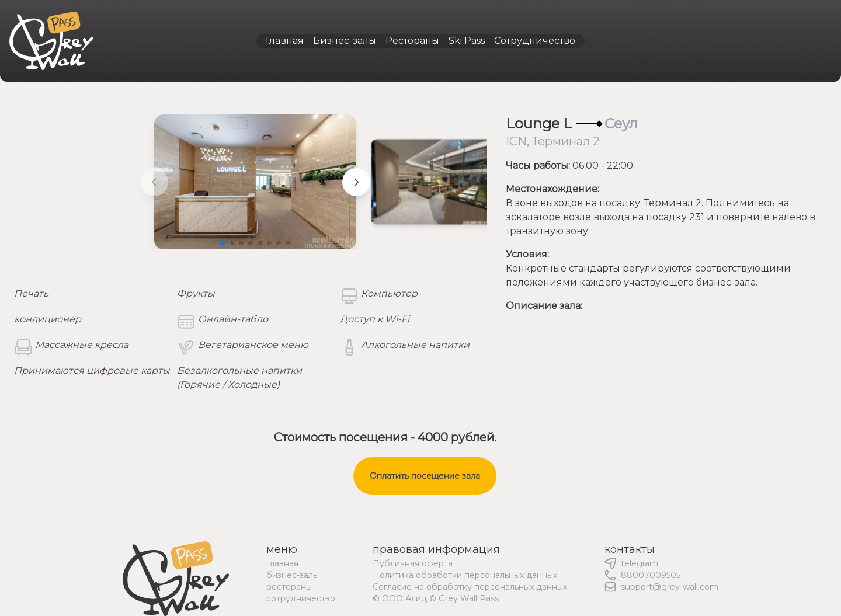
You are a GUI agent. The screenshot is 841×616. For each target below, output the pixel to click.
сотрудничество (301, 598)
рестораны (289, 587)
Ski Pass (467, 41)
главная (282, 563)
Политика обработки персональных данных (465, 575)
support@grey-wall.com (670, 587)
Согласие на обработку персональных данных (470, 587)
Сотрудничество (535, 41)
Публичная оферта (413, 563)
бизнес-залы (293, 575)
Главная (285, 41)
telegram (640, 563)
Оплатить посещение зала (425, 476)
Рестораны (412, 41)
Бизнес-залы (345, 41)
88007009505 (651, 575)
